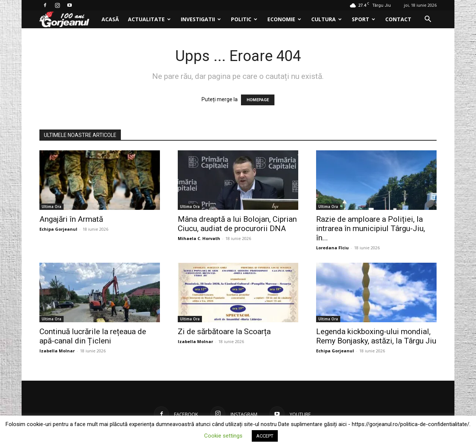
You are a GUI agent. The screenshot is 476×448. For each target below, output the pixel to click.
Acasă (110, 19)
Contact (398, 19)
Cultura (327, 19)
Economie (284, 19)
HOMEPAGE (258, 100)
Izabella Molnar (57, 351)
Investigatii (201, 19)
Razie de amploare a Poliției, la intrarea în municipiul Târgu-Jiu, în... (371, 228)
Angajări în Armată (71, 219)
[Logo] (68, 20)
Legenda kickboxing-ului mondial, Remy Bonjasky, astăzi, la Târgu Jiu (376, 336)
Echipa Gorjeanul (58, 229)
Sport (364, 19)
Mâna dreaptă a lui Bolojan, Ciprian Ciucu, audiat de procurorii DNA (237, 224)
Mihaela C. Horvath (199, 238)
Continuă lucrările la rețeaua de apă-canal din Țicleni (93, 336)
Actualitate (149, 19)
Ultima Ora (52, 207)
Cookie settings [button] (223, 436)
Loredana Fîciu (332, 248)
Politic (244, 19)
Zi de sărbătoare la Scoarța (224, 332)
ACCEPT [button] (265, 436)
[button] (428, 20)
